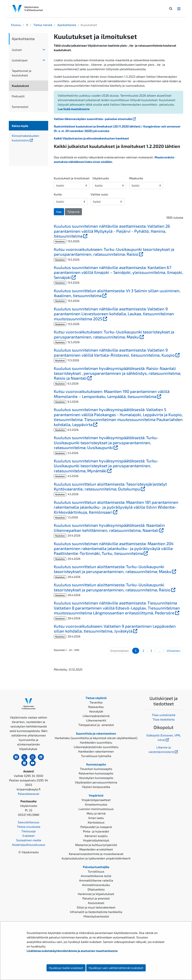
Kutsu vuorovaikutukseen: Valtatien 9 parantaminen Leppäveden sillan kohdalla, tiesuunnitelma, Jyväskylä (115, 628)
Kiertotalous (96, 822)
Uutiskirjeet (20, 60)
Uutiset (17, 50)
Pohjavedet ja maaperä (96, 827)
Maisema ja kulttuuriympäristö (96, 845)
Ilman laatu (96, 818)
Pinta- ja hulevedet (96, 831)
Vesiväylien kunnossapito (96, 778)
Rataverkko (96, 707)
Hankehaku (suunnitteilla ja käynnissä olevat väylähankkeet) (96, 738)
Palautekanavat (28, 794)
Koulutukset (96, 903)
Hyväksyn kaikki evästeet (66, 968)
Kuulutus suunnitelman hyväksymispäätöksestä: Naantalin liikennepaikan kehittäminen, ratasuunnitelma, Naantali (118, 528)
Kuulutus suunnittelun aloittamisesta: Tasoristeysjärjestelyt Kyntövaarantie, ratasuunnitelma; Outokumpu (118, 486)
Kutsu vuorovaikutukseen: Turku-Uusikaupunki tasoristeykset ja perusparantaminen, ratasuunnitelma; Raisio (118, 252)
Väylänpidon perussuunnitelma (96, 782)
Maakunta (136, 178)
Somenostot (20, 107)
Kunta (58, 194)
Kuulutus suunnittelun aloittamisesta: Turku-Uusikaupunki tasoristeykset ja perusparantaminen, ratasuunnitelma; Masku (118, 569)
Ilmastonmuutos (96, 804)
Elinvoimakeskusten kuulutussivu (28, 138)
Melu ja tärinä (96, 813)
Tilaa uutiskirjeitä (163, 715)
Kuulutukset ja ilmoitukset (72, 178)
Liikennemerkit (96, 720)
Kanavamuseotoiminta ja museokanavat (96, 854)
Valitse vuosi (99, 194)
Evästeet (28, 836)
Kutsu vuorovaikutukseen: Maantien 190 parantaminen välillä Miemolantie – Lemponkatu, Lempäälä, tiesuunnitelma (118, 394)
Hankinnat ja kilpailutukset (96, 894)
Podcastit (18, 96)
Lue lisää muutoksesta (74, 109)
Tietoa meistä (42, 25)
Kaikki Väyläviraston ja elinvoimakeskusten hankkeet (91, 138)
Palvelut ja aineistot (96, 898)
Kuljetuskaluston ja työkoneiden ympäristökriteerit (96, 858)
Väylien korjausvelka (96, 787)
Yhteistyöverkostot (96, 916)
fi (27, 25)
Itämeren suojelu (96, 836)
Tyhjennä (73, 212)
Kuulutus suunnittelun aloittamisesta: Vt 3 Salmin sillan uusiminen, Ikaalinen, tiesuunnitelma (117, 293)
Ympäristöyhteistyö (96, 840)
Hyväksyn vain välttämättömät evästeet (116, 968)
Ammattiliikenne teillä (96, 876)
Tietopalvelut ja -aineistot (96, 725)
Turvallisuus (96, 871)
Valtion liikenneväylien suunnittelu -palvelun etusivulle (95, 119)
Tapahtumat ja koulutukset (22, 73)
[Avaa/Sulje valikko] (179, 9)
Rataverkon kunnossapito (96, 773)
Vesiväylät (96, 711)
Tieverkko (96, 702)
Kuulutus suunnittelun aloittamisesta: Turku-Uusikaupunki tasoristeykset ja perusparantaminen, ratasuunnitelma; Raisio (118, 587)
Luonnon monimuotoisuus (96, 809)
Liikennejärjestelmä (96, 716)
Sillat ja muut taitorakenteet (96, 907)
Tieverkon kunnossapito (96, 769)
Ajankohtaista (66, 25)
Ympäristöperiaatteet (96, 800)
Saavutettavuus (28, 822)
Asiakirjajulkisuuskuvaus (29, 845)
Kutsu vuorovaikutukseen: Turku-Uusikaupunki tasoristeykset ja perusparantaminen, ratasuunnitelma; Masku (118, 334)
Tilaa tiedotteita (164, 719)
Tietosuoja (28, 831)
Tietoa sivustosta (29, 827)
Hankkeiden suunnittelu (96, 742)
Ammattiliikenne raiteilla (96, 880)
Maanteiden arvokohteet (96, 849)
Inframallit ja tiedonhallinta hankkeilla (96, 912)
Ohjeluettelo (96, 889)
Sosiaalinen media (29, 840)
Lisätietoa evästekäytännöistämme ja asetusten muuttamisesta (72, 951)
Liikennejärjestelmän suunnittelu (96, 747)
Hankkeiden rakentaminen (96, 751)
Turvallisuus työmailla (96, 756)
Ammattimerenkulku (96, 885)
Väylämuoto (101, 178)
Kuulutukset (20, 86)
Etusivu (16, 25)
